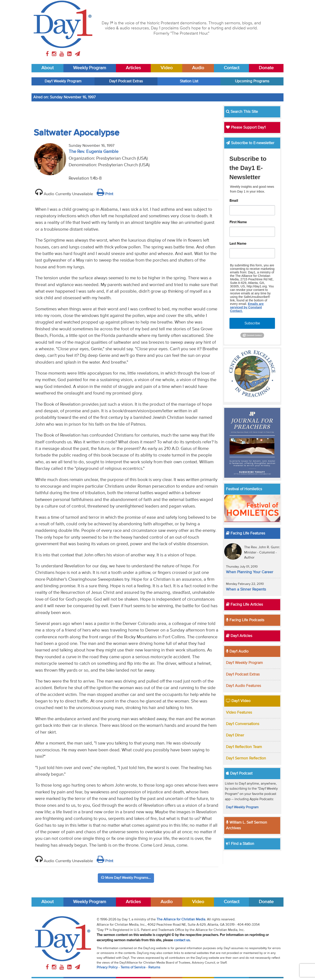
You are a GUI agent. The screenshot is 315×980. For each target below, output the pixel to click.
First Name (238, 222)
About (47, 68)
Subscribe (252, 323)
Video (167, 68)
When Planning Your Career (250, 572)
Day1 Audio (237, 651)
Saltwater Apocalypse (77, 133)
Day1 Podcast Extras (126, 81)
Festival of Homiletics (244, 489)
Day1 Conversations (243, 724)
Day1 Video (238, 701)
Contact (232, 68)
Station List (189, 81)
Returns (154, 968)
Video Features (239, 713)
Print (105, 194)
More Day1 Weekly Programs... (126, 878)
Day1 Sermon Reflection (246, 758)
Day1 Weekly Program (63, 81)
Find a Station (240, 844)
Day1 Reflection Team (244, 747)
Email (234, 201)
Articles (133, 68)
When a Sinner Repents (246, 589)
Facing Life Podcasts (245, 620)
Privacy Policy (107, 968)
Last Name (238, 244)
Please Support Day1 (246, 127)
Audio (198, 68)
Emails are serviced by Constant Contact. (247, 307)
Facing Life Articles (244, 605)
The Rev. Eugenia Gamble (94, 152)
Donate (266, 68)
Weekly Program (90, 68)
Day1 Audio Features (243, 686)
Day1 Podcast (239, 773)
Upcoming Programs (252, 81)
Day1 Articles (239, 636)
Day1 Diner (235, 735)
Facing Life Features (246, 533)
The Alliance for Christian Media (181, 920)
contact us (182, 940)
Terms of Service (133, 968)
